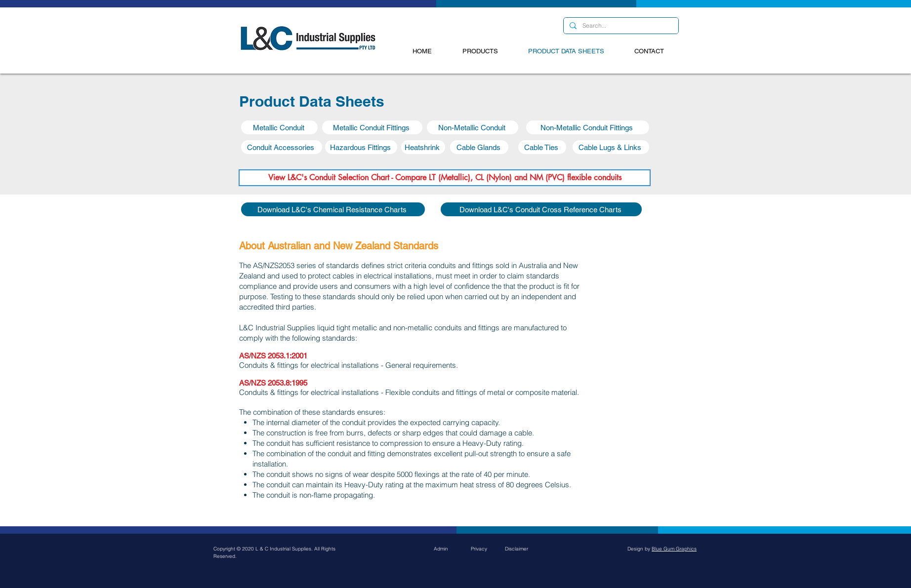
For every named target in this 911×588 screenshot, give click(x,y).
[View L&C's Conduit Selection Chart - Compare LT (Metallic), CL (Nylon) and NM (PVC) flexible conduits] (445, 178)
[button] (279, 127)
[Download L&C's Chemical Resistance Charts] (333, 209)
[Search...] (620, 26)
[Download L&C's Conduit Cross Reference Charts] (541, 209)
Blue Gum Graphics (674, 549)
